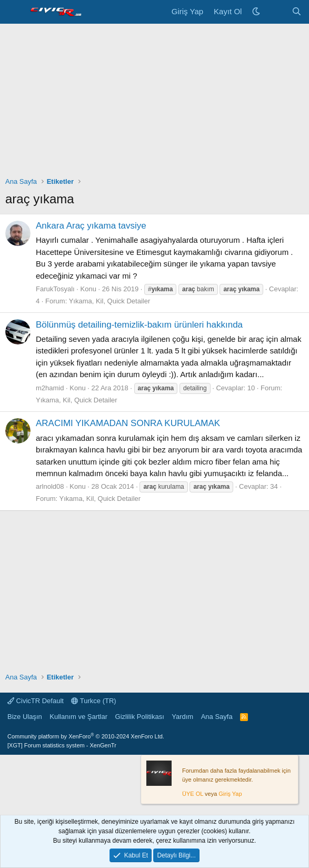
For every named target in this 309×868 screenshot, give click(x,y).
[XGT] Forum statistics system (62, 745)
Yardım (182, 717)
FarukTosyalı (55, 289)
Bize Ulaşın (25, 717)
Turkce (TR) (93, 701)
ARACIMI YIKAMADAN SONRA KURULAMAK (128, 423)
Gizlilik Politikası (140, 717)
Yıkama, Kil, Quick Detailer (110, 301)
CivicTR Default (36, 701)
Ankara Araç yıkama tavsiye (91, 226)
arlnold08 (50, 486)
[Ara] (297, 12)
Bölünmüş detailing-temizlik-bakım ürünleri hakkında (139, 325)
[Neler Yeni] (276, 12)
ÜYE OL (193, 794)
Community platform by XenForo (86, 736)
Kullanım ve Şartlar (78, 717)
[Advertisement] (154, 103)
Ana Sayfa (217, 717)
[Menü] (14, 12)
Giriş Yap (230, 794)
